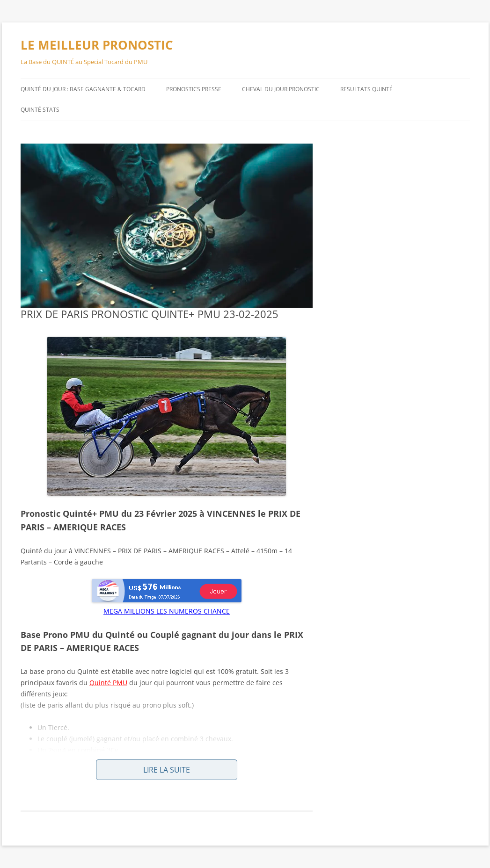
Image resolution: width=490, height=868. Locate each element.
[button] (167, 225)
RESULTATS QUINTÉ (366, 89)
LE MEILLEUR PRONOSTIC (97, 45)
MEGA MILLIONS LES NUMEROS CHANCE (167, 611)
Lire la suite (167, 770)
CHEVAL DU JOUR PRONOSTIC (281, 89)
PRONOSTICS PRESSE (194, 89)
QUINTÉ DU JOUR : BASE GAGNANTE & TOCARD (83, 89)
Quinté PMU (108, 683)
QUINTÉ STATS (40, 110)
